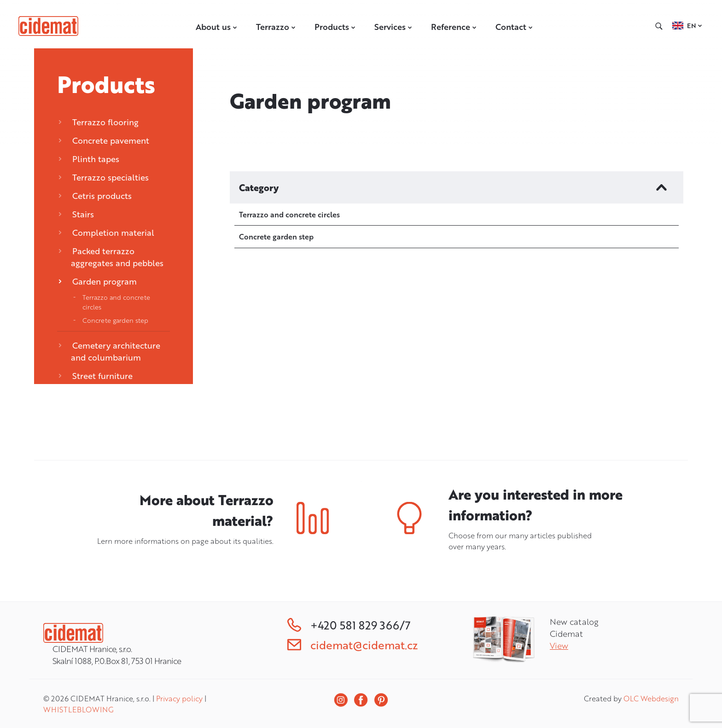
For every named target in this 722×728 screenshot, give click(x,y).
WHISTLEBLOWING (78, 710)
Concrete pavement (104, 140)
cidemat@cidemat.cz (352, 645)
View (559, 646)
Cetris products (95, 196)
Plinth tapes (89, 159)
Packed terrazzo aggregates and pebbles (111, 257)
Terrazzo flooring (99, 122)
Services (393, 27)
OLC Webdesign (651, 699)
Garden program (98, 281)
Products (335, 27)
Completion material (106, 233)
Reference (454, 27)
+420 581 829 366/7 (349, 625)
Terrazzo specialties (104, 177)
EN (692, 26)
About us (217, 27)
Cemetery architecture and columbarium (109, 351)
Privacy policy (179, 699)
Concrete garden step (115, 320)
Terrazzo (276, 27)
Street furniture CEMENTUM (96, 382)
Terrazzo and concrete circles (116, 302)
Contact (514, 27)
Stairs (76, 214)
